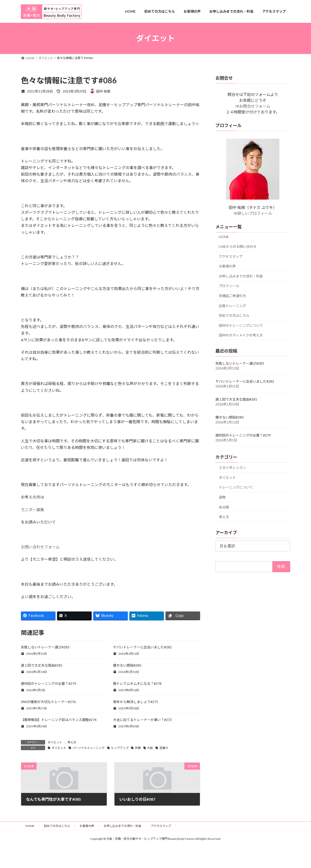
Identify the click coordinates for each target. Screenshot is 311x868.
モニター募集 (33, 510)
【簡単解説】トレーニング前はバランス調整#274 (59, 720)
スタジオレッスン (232, 468)
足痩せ (164, 748)
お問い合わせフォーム (40, 547)
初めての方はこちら (234, 315)
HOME (224, 237)
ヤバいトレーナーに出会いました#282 (142, 647)
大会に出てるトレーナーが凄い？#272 (142, 720)
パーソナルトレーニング (89, 748)
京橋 (138, 748)
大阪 (150, 748)
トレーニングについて (236, 487)
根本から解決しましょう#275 (136, 702)
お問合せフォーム (255, 106)
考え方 (72, 742)
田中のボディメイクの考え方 (241, 335)
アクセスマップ (231, 256)
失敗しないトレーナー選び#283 (45, 647)
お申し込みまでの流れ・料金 (241, 276)
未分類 (224, 507)
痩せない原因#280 (127, 665)
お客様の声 (227, 266)
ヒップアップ (120, 748)
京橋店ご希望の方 (232, 296)
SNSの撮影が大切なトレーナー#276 (48, 702)
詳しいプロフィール (255, 213)
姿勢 (222, 497)
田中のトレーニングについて (241, 325)
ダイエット (55, 742)
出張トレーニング (232, 305)
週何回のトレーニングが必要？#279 (49, 683)
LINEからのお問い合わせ (238, 246)
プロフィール (229, 286)
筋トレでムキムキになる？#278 (137, 683)
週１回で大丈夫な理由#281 (42, 665)
